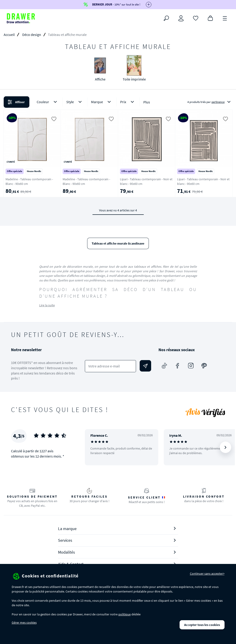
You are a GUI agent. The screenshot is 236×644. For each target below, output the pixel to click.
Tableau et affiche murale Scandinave (118, 243)
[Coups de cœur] (196, 18)
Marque (102, 102)
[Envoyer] (145, 366)
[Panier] (210, 18)
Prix (128, 102)
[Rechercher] (166, 18)
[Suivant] (225, 447)
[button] (118, 102)
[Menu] (225, 18)
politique (125, 614)
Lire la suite (47, 305)
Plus (147, 102)
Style (75, 102)
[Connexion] (181, 18)
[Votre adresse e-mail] (111, 366)
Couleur (48, 102)
